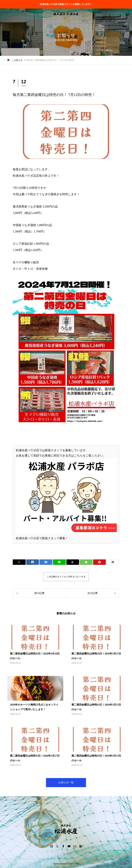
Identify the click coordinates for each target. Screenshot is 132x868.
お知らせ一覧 (66, 782)
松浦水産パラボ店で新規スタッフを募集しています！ (66, 4)
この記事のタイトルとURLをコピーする (66, 577)
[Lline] (59, 562)
